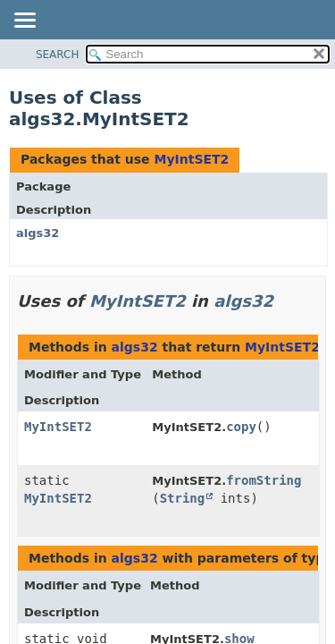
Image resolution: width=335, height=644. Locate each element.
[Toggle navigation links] (24, 21)
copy (241, 427)
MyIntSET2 (191, 159)
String (183, 498)
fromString (264, 480)
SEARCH (58, 55)
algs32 (38, 233)
